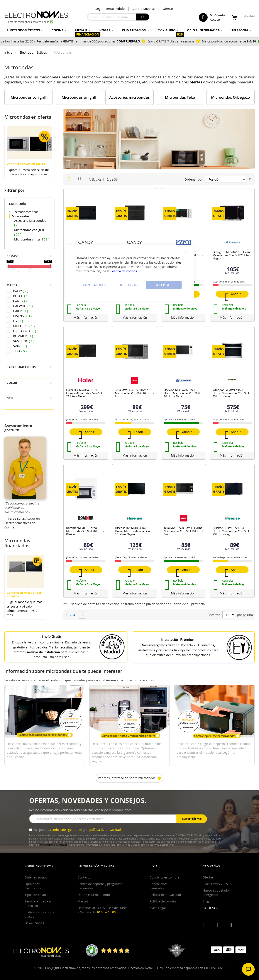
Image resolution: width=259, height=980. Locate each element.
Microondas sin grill (79, 97)
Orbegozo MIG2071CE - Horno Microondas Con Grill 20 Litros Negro (232, 255)
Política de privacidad (165, 895)
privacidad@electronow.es (53, 845)
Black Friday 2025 (215, 884)
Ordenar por (194, 179)
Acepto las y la (77, 830)
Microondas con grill (29, 97)
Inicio (9, 52)
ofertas (196, 82)
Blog (206, 901)
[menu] (129, 32)
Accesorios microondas (129, 97)
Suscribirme (192, 819)
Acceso (215, 19)
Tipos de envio (35, 895)
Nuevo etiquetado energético (216, 893)
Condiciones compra (165, 877)
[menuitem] (24, 30)
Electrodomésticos (34, 52)
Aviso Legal (158, 908)
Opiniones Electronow (33, 886)
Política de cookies (124, 271)
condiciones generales (66, 830)
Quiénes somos (36, 877)
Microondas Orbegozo (230, 97)
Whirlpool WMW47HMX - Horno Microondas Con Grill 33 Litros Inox (231, 393)
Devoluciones (34, 923)
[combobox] (118, 17)
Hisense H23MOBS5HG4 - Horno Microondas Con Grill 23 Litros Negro (231, 531)
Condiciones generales (159, 886)
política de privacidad (105, 830)
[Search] (143, 17)
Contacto (84, 877)
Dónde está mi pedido (94, 895)
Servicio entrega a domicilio (38, 903)
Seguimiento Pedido (110, 9)
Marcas (83, 901)
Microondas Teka (180, 97)
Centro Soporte (144, 9)
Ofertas (168, 9)
